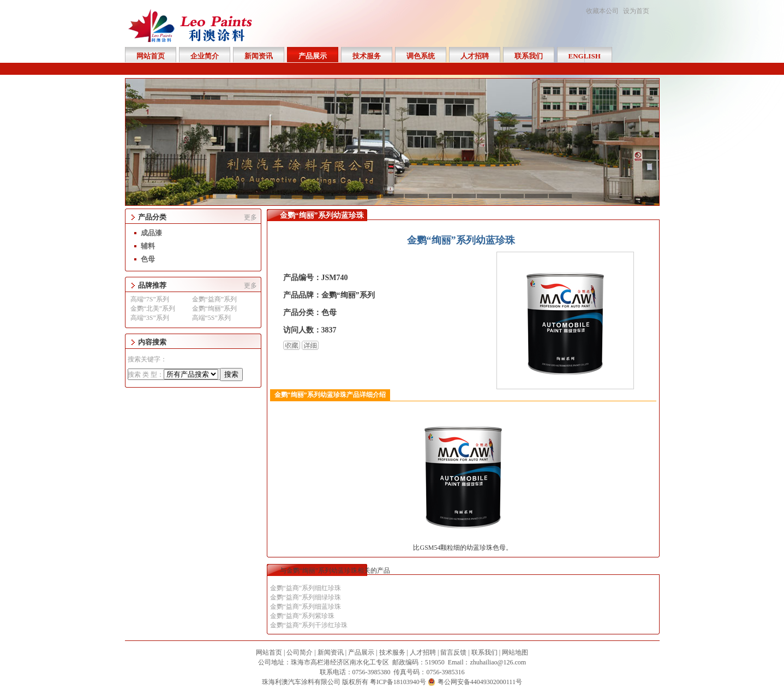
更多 (250, 217)
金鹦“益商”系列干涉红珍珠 (309, 625)
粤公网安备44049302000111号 (480, 682)
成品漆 (151, 233)
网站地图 (515, 652)
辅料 (148, 246)
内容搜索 (152, 342)
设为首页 (636, 11)
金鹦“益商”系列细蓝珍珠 (306, 607)
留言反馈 (453, 652)
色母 (148, 259)
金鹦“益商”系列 (215, 299)
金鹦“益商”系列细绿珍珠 (306, 597)
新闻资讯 (331, 652)
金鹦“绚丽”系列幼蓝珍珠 (322, 215)
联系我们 (484, 652)
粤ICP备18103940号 (398, 682)
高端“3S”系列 (150, 318)
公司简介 (300, 652)
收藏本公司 (602, 11)
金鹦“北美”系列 (153, 308)
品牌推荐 (152, 285)
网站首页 (269, 652)
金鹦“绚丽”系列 (215, 308)
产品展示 (361, 652)
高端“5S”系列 (211, 318)
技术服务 (392, 652)
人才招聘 (423, 652)
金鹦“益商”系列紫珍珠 (303, 616)
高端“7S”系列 (150, 299)
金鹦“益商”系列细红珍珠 (306, 588)
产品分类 (152, 217)
